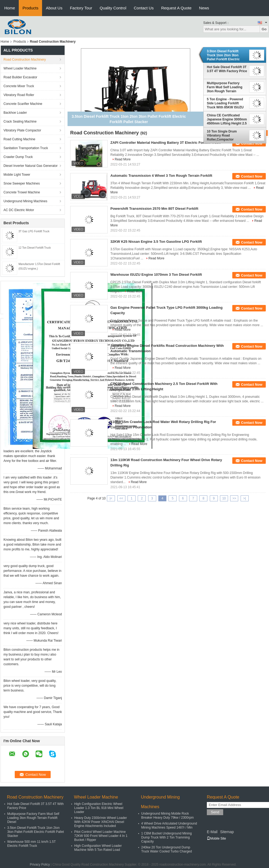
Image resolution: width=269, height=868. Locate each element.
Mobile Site (216, 838)
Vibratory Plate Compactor (22, 130)
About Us (54, 8)
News (204, 8)
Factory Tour (81, 8)
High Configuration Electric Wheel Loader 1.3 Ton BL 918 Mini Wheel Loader (99, 808)
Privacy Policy (40, 865)
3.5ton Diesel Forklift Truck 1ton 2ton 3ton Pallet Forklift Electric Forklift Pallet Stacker (223, 55)
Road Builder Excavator (20, 77)
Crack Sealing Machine (20, 122)
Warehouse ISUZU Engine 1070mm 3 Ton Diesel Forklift (156, 275)
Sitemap (227, 832)
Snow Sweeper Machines (22, 183)
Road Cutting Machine (19, 139)
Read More (123, 159)
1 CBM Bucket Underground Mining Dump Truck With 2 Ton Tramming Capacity (167, 837)
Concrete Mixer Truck (19, 86)
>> (234, 498)
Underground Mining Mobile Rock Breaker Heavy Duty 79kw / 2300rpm (167, 816)
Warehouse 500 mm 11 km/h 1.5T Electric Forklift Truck (31, 844)
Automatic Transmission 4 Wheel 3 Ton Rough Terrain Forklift (161, 176)
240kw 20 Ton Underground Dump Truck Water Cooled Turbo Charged (167, 849)
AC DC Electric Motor (19, 210)
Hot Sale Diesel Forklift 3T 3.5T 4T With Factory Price (227, 69)
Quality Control (113, 8)
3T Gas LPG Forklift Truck (34, 231)
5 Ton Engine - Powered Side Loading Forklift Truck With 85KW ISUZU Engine (225, 103)
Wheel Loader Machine (20, 68)
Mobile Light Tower (17, 175)
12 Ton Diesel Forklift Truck (35, 248)
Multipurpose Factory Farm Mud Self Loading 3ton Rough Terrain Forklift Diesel (225, 87)
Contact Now (252, 176)
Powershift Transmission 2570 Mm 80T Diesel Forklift (154, 209)
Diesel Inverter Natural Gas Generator (31, 166)
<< (121, 498)
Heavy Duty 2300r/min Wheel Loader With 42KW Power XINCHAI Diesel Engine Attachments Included (101, 822)
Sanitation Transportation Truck (26, 148)
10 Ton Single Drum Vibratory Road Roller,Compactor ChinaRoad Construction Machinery (226, 135)
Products (30, 8)
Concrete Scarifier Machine (23, 104)
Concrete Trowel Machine (22, 192)
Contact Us (144, 8)
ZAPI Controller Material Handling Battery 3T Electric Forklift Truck (165, 143)
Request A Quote (176, 8)
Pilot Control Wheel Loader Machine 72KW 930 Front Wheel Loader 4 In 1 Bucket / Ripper (101, 836)
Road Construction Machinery (25, 60)
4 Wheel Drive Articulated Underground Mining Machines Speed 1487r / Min (169, 825)
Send (215, 812)
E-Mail (212, 832)
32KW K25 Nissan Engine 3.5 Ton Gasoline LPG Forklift (156, 242)
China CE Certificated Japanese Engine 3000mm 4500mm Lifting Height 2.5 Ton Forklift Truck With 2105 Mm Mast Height (227, 119)
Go (264, 29)
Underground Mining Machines (25, 201)
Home (10, 8)
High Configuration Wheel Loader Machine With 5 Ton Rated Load (98, 848)
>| (245, 498)
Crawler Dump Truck (18, 157)
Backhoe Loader (15, 113)
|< (111, 498)
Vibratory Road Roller (19, 95)
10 (224, 498)
